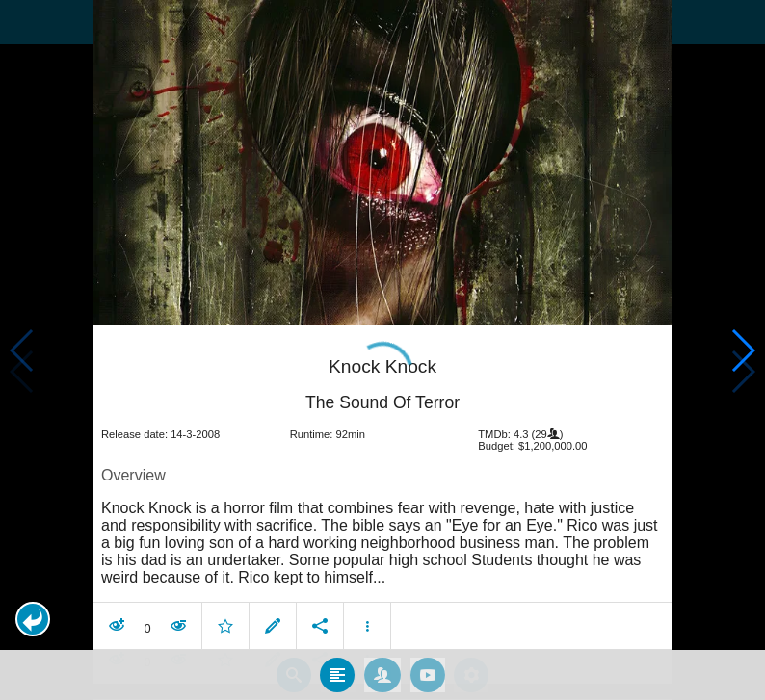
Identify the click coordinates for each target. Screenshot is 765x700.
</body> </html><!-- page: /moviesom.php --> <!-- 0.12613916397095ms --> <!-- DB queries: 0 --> (382, 350)
